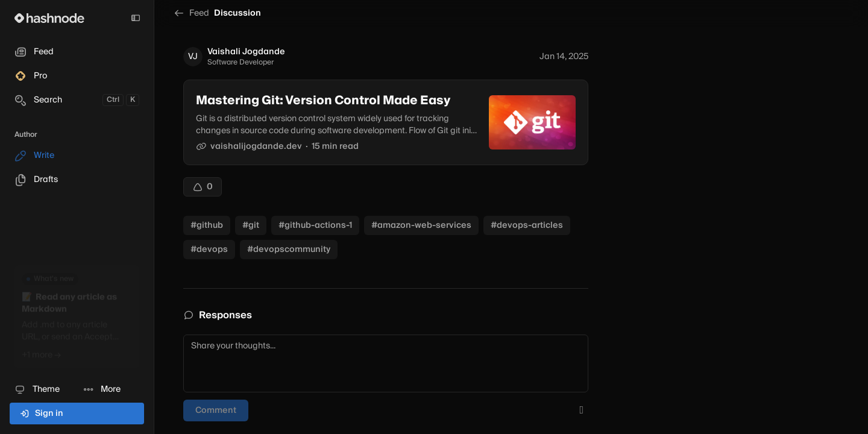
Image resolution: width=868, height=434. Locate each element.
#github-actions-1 (315, 225)
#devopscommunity (289, 250)
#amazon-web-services (421, 225)
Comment (216, 410)
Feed (191, 13)
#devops (209, 250)
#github (207, 225)
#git (251, 225)
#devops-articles (527, 225)
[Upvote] (203, 187)
